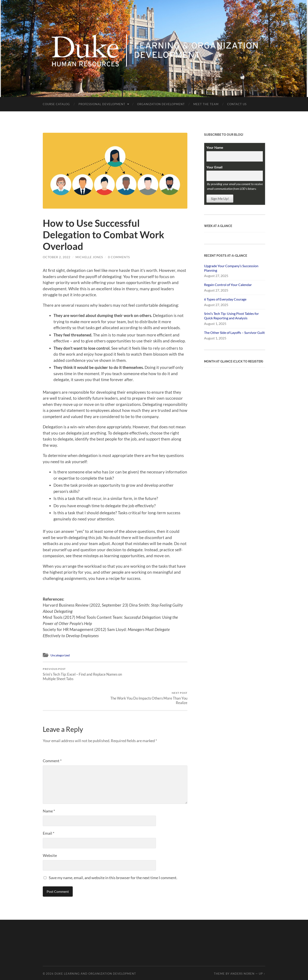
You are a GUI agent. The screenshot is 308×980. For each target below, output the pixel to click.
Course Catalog (56, 104)
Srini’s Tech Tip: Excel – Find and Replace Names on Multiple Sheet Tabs (78, 674)
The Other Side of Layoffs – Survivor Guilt (234, 332)
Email (49, 809)
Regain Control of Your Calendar (228, 285)
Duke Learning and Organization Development (95, 950)
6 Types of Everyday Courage (225, 299)
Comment (52, 737)
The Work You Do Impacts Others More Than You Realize (152, 674)
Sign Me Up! (220, 198)
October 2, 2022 (57, 257)
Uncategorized (61, 655)
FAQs (201, 975)
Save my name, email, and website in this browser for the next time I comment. (113, 854)
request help (214, 975)
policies (190, 975)
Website (50, 832)
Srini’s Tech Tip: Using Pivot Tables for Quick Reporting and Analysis (231, 316)
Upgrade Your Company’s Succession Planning (231, 268)
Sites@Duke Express (121, 975)
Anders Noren (242, 950)
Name (49, 787)
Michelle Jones (89, 257)
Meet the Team (206, 104)
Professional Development (102, 104)
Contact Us (237, 104)
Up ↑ (262, 950)
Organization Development (161, 104)
